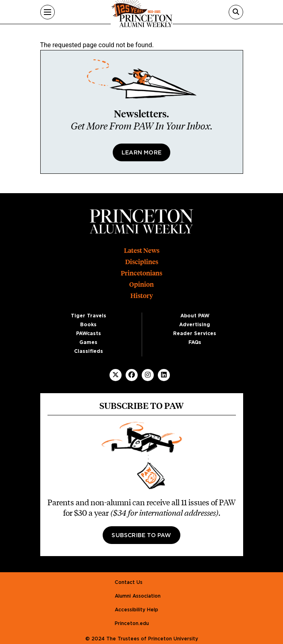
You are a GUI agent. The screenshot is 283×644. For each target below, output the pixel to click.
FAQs (195, 342)
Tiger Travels (89, 316)
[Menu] (48, 12)
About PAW (195, 316)
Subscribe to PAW (141, 536)
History (142, 296)
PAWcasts (89, 333)
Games (88, 342)
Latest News (142, 251)
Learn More (141, 153)
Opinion (141, 284)
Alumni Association (138, 596)
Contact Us (129, 582)
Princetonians (141, 273)
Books (88, 325)
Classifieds (89, 351)
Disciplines (142, 262)
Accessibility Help (136, 610)
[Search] (236, 12)
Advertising (195, 325)
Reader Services (195, 333)
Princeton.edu (132, 623)
